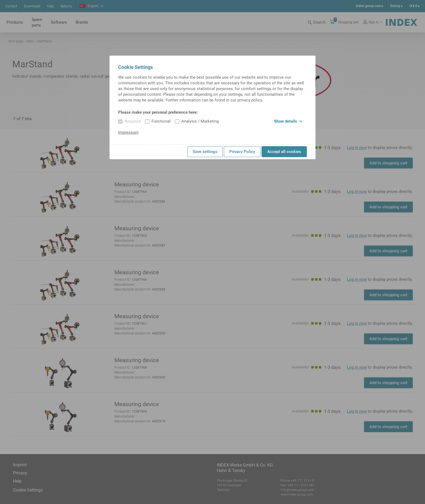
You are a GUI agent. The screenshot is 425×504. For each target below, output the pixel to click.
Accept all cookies (284, 152)
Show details (288, 121)
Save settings (205, 152)
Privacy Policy (242, 152)
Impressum (128, 132)
